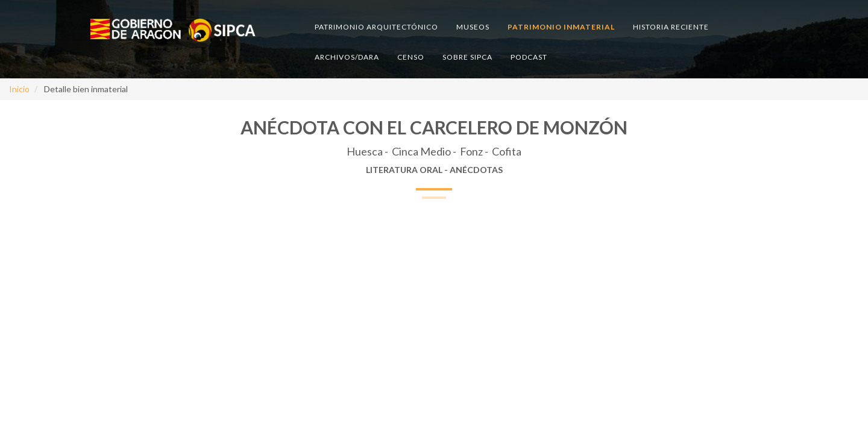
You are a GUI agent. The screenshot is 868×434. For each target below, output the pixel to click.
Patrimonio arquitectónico (376, 27)
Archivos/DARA (347, 57)
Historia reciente (671, 27)
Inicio (19, 89)
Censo (411, 57)
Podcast (529, 57)
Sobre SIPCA (467, 57)
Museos (473, 27)
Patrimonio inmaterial (561, 27)
